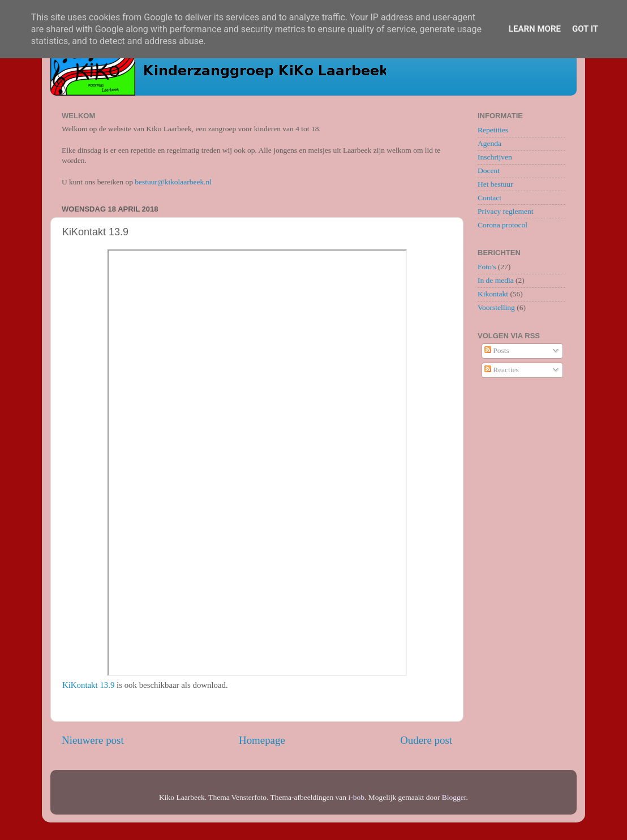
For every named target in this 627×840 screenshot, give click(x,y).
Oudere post (426, 740)
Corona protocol (503, 225)
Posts (497, 350)
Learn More (535, 29)
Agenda (489, 143)
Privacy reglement (506, 211)
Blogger (454, 797)
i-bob (356, 797)
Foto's (487, 267)
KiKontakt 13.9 (88, 685)
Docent (489, 171)
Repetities (493, 130)
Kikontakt (493, 294)
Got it (585, 29)
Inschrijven (495, 157)
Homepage (262, 740)
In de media (496, 280)
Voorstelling (496, 307)
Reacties (502, 370)
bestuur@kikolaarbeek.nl (173, 182)
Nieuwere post (93, 740)
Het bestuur (495, 184)
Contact (489, 198)
